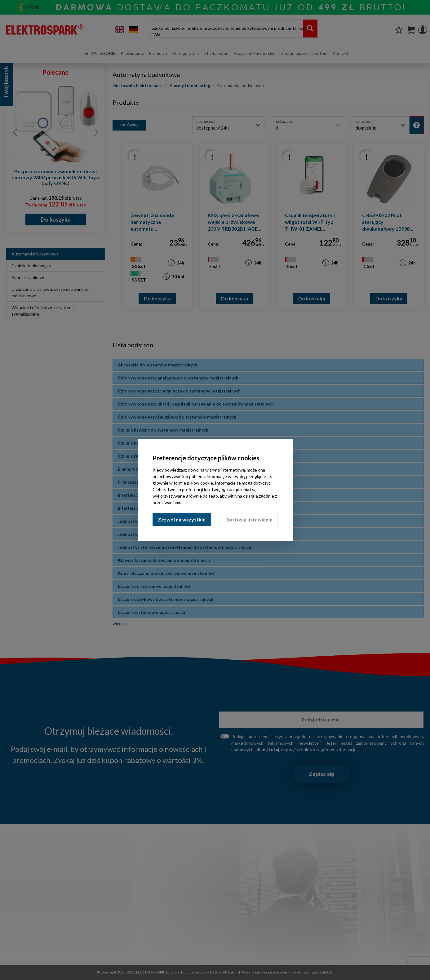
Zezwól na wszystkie (182, 519)
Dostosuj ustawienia (249, 519)
